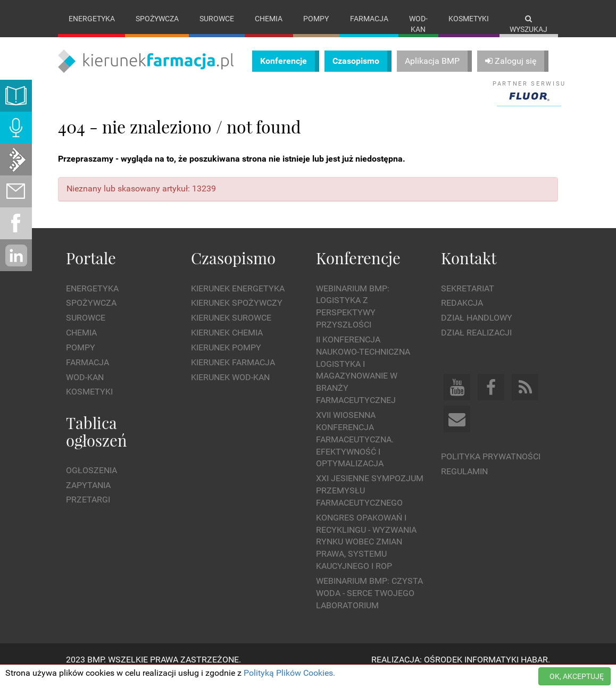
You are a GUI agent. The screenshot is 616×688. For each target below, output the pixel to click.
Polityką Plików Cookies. (289, 673)
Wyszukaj (528, 24)
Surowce (217, 19)
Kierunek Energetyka (238, 299)
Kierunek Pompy (226, 358)
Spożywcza (157, 19)
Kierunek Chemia (227, 344)
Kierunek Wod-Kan (230, 388)
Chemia (269, 19)
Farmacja (369, 19)
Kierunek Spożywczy (237, 314)
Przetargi (88, 511)
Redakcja (462, 314)
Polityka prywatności (491, 467)
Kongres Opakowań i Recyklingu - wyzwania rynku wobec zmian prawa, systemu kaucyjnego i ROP (366, 552)
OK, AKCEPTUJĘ (577, 676)
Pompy (316, 19)
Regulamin (464, 482)
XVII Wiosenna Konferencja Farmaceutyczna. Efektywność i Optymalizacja (355, 450)
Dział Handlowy (477, 329)
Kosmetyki (469, 19)
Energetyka (92, 19)
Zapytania (88, 496)
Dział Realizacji (476, 344)
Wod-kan (418, 24)
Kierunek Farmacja (233, 373)
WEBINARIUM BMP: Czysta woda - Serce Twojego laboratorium (369, 604)
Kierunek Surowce (231, 329)
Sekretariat (468, 299)
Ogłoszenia (91, 481)
